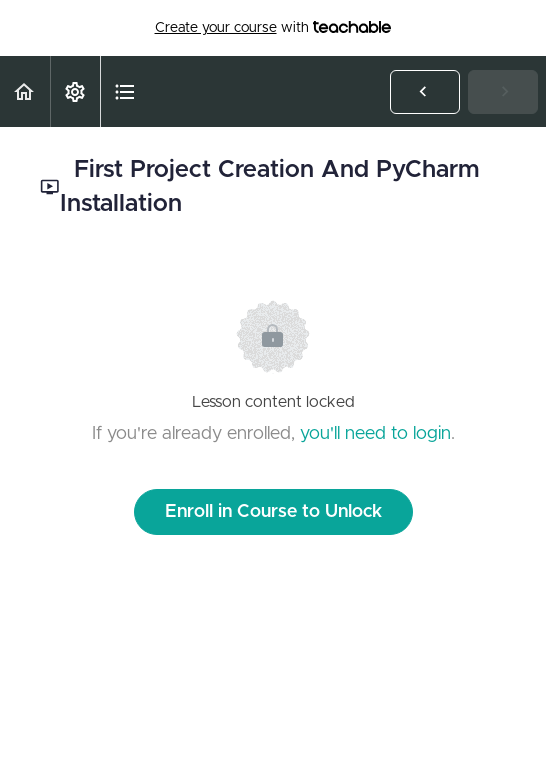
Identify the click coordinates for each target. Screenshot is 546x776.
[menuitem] (75, 91)
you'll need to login (375, 434)
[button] (25, 91)
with (273, 28)
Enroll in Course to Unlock (273, 512)
